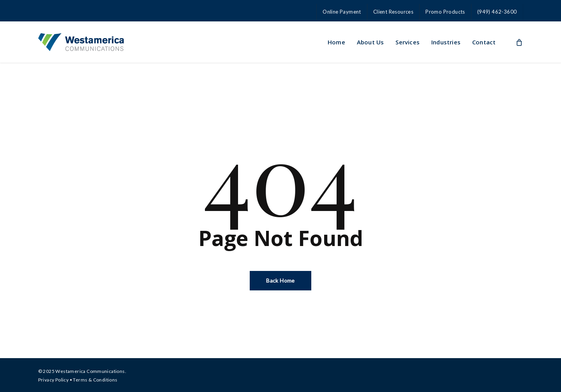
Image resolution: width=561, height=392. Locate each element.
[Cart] (519, 42)
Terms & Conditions (95, 380)
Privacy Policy (54, 380)
